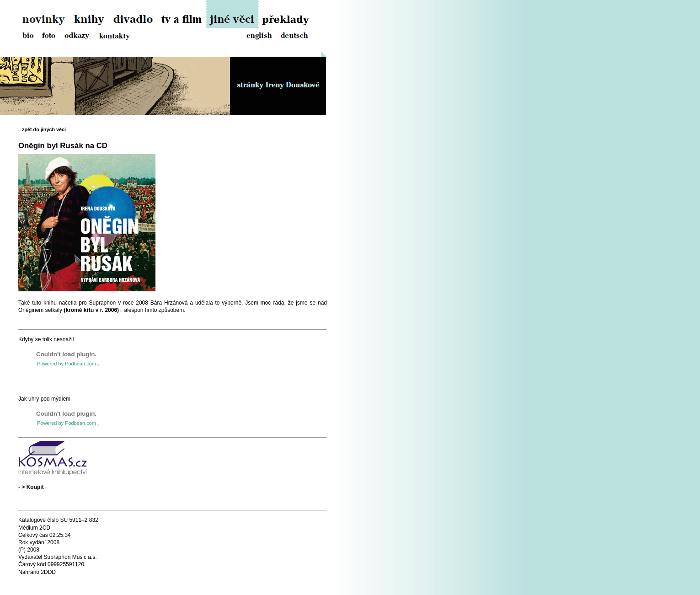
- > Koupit (31, 487)
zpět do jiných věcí (44, 129)
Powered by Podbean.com (67, 364)
